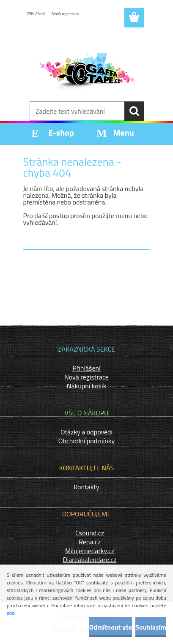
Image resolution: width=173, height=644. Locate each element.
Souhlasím (151, 627)
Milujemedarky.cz (90, 551)
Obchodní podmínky (86, 441)
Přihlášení (36, 14)
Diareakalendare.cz (90, 559)
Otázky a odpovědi (86, 432)
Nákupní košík (87, 386)
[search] (134, 111)
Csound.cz (90, 533)
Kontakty (86, 487)
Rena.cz (90, 542)
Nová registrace (66, 14)
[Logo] (86, 74)
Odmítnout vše (111, 627)
